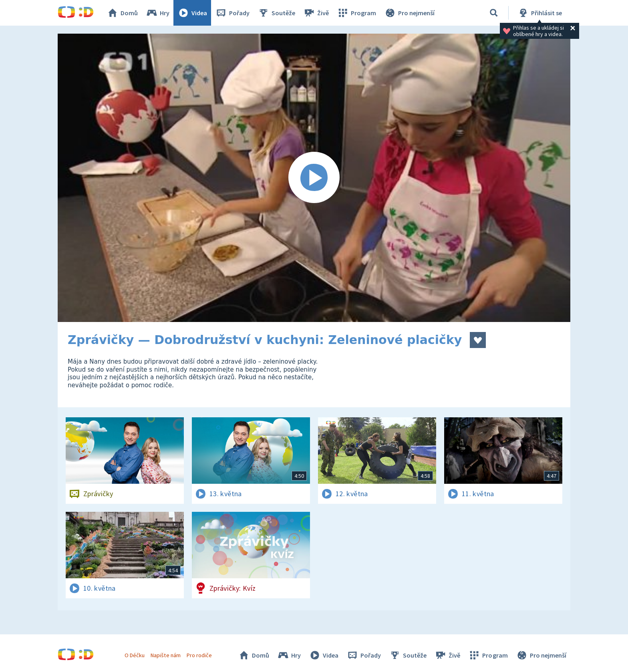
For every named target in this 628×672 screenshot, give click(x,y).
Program (356, 13)
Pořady (232, 13)
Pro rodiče (199, 655)
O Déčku (135, 655)
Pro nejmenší (409, 13)
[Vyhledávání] (494, 13)
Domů (122, 13)
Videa (192, 13)
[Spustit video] (314, 178)
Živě (316, 13)
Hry (158, 13)
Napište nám (165, 655)
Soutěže (276, 13)
